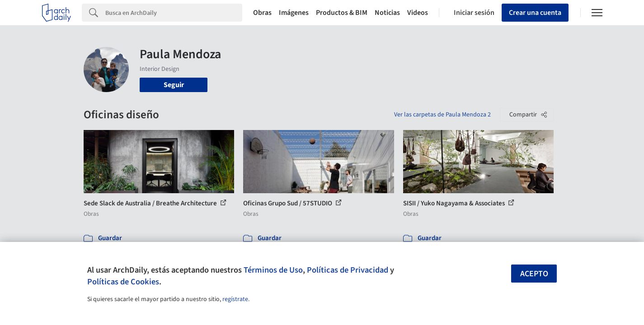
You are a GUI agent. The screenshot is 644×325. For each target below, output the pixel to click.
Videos (418, 13)
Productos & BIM (342, 13)
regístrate (235, 299)
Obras (262, 13)
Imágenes (294, 13)
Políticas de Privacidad (348, 270)
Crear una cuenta (535, 13)
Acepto (534, 274)
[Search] (174, 13)
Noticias (387, 13)
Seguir (174, 85)
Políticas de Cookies (123, 282)
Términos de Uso (273, 270)
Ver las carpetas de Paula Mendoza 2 (442, 115)
